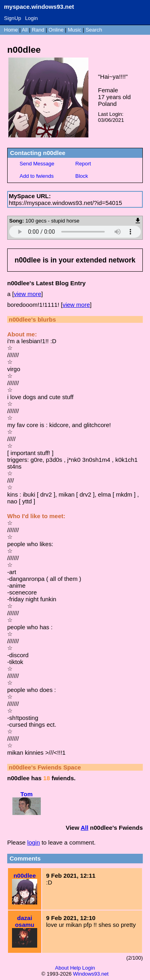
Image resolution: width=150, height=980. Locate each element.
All (26, 30)
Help (75, 968)
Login (32, 18)
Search (94, 30)
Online (56, 30)
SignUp (13, 18)
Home (11, 30)
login (34, 842)
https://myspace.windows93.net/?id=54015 (65, 203)
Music (75, 30)
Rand (38, 30)
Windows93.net (91, 974)
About (62, 968)
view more (28, 294)
